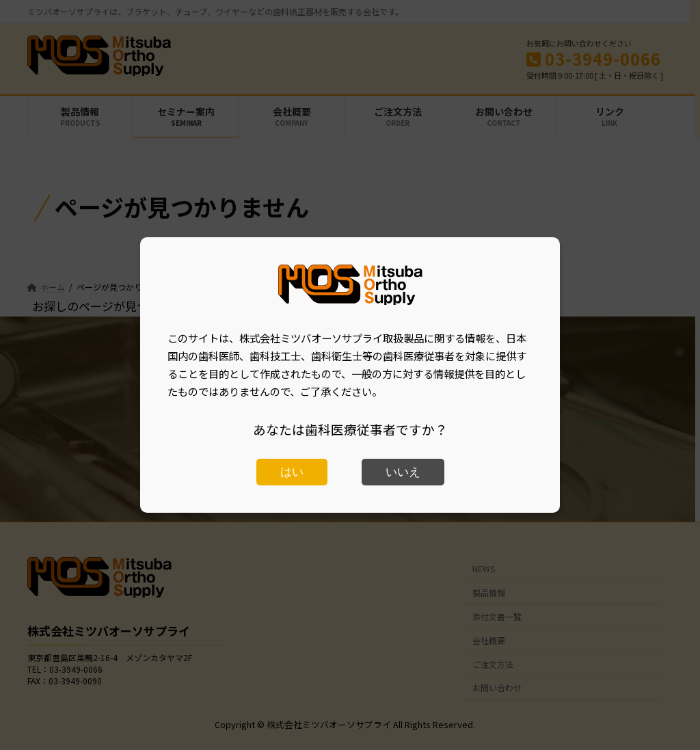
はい (292, 472)
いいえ (403, 472)
